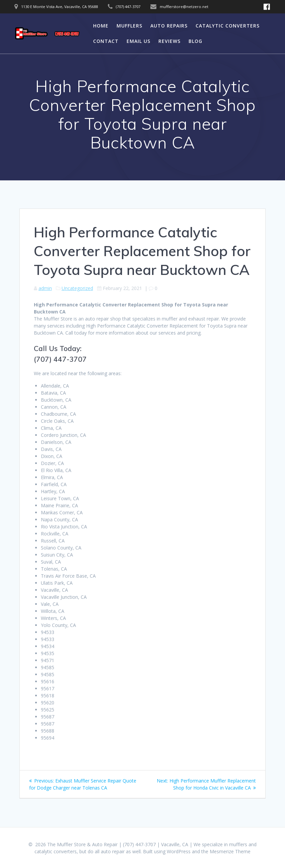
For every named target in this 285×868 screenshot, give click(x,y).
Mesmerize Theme (230, 851)
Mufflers (129, 26)
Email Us (138, 41)
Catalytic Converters (228, 26)
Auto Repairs (169, 26)
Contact (106, 41)
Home (101, 26)
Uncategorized (77, 288)
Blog (195, 41)
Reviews (169, 41)
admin (45, 288)
